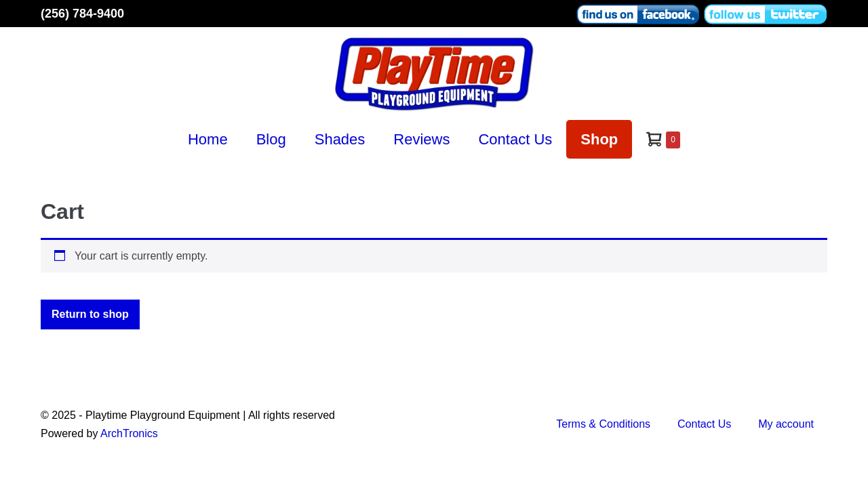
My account (786, 424)
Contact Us (515, 139)
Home (208, 139)
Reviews (421, 139)
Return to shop (90, 314)
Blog (271, 139)
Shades (340, 139)
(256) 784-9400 (82, 14)
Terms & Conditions (603, 424)
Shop (599, 139)
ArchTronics (129, 433)
